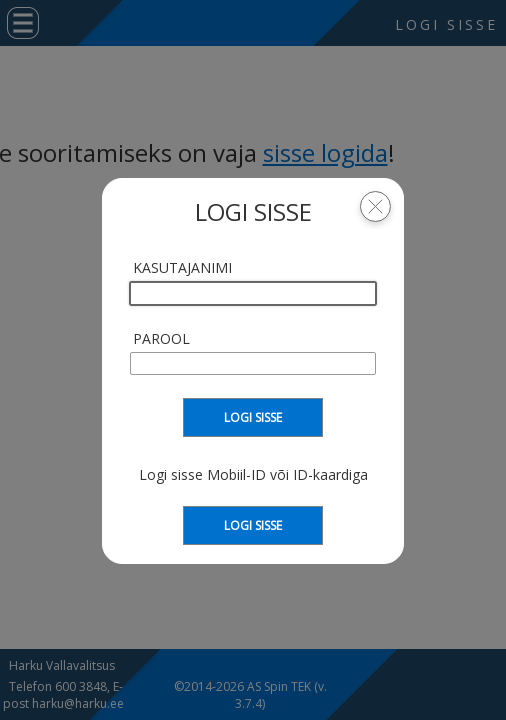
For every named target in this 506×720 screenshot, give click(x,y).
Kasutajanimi (182, 267)
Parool (161, 338)
